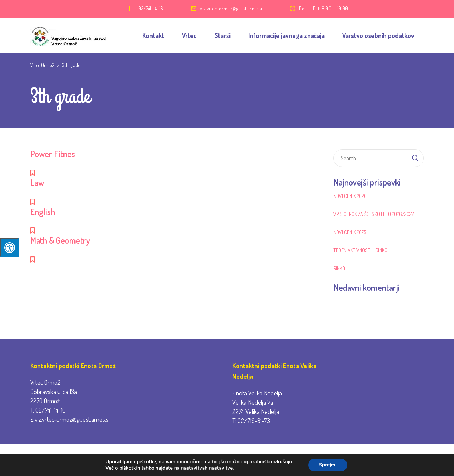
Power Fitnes (53, 154)
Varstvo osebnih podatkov (378, 35)
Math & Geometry (60, 240)
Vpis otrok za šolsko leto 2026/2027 (373, 214)
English (43, 212)
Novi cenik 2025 (350, 232)
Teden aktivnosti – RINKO (360, 250)
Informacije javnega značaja (286, 35)
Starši (223, 35)
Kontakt (153, 35)
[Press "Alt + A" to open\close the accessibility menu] (9, 247)
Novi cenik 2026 (350, 196)
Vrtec (189, 35)
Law (37, 182)
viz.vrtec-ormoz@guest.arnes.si (231, 8)
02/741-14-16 (151, 8)
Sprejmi (328, 465)
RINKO (339, 268)
